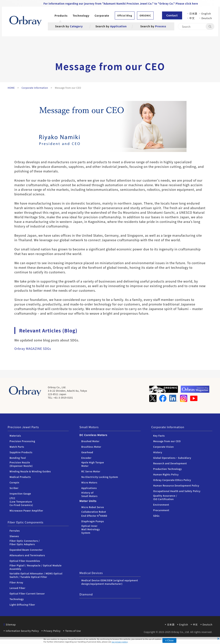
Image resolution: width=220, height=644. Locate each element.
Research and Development (170, 463)
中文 (193, 18)
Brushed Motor (90, 441)
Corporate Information (168, 427)
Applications (89, 488)
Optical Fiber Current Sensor (27, 593)
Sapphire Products (21, 452)
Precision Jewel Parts (23, 427)
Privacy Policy (52, 631)
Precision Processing (22, 441)
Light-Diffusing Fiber (22, 605)
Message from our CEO (167, 441)
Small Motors (89, 427)
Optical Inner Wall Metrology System (90, 529)
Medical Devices (91, 573)
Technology (81, 15)
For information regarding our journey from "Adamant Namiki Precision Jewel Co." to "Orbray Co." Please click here (121, 4)
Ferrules (15, 531)
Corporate (102, 15)
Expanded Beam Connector (26, 550)
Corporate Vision (164, 447)
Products (61, 15)
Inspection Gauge (20, 493)
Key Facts (159, 436)
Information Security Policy (22, 631)
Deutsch (207, 18)
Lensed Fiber (18, 588)
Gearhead (87, 452)
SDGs (156, 516)
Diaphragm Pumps (93, 521)
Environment (161, 505)
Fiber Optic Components (26, 522)
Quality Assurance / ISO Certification (165, 497)
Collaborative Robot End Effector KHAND (94, 514)
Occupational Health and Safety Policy (177, 491)
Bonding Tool (18, 458)
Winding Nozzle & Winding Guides (30, 471)
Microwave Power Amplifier (26, 510)
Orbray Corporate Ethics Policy (172, 480)
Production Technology (168, 469)
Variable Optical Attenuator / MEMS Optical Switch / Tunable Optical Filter (36, 575)
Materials (15, 436)
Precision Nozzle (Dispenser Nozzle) (21, 464)
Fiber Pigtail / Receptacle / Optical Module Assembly (36, 567)
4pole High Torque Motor (93, 464)
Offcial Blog (125, 15)
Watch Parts (17, 447)
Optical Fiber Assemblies (25, 561)
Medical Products (20, 477)
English (206, 13)
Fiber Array (16, 582)
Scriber (14, 488)
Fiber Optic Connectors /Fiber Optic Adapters (25, 542)
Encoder (86, 458)
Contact (172, 15)
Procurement (161, 510)
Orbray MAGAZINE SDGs (33, 348)
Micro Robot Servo (93, 507)
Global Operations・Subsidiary (172, 458)
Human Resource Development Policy (176, 485)
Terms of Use (73, 631)
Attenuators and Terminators (27, 555)
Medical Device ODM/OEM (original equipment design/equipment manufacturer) (110, 582)
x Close (169, 640)
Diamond (86, 594)
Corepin (14, 482)
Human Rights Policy (166, 474)
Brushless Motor (91, 447)
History (158, 452)
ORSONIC (145, 15)
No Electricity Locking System (100, 477)
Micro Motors (89, 482)
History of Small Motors (89, 494)
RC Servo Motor (91, 471)
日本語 (193, 13)
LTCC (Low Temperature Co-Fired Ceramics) (21, 501)
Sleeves (14, 536)
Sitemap (11, 624)
